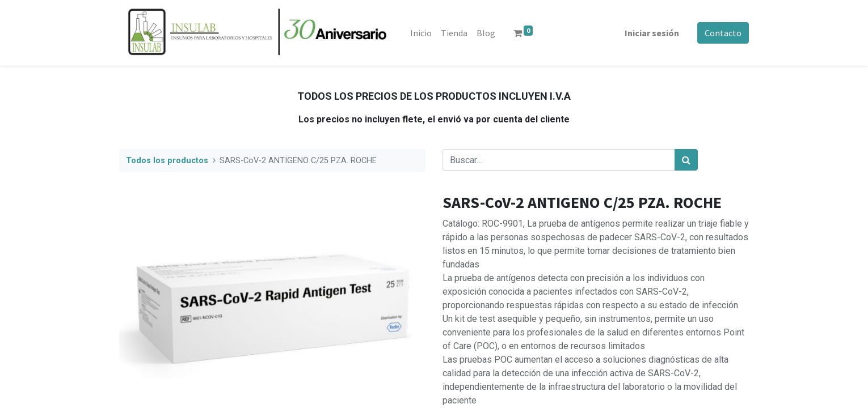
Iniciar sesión (652, 33)
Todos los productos (167, 161)
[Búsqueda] (686, 160)
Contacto (723, 33)
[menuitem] (421, 33)
